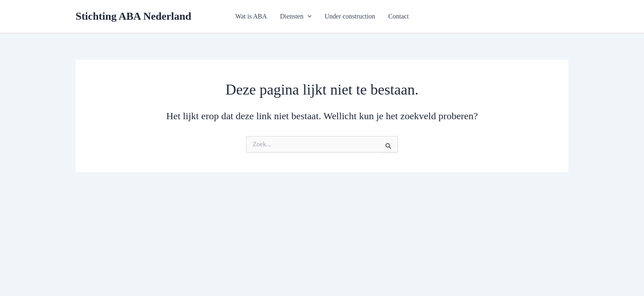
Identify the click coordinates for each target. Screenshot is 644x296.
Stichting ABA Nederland (133, 16)
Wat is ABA (251, 16)
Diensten (296, 16)
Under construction (350, 16)
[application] (308, 16)
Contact (398, 16)
